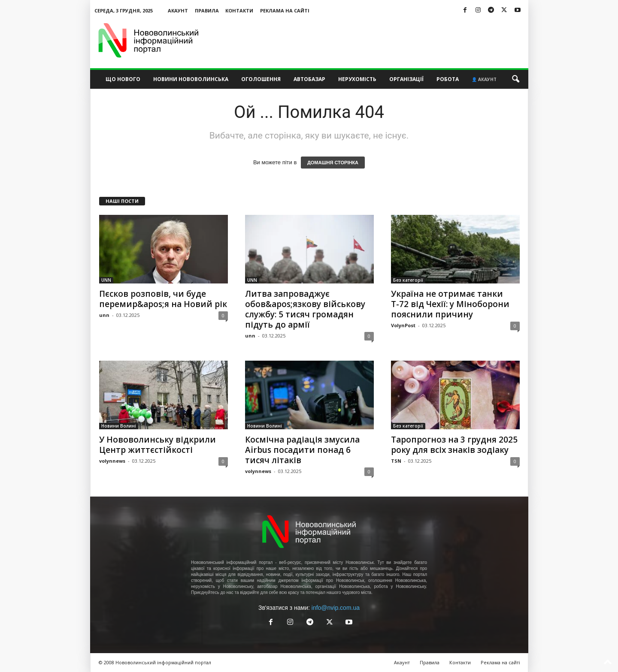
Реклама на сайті (285, 11)
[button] (515, 79)
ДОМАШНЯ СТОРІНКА (333, 163)
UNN (106, 280)
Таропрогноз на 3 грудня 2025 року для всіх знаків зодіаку (454, 445)
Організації (406, 79)
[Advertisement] (372, 40)
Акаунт (178, 11)
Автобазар (309, 79)
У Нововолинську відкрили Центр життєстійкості (158, 445)
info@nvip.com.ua (336, 608)
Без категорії (408, 280)
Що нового (123, 79)
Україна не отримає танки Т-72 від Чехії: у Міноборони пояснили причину (450, 304)
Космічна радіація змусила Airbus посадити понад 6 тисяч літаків (302, 450)
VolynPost (403, 325)
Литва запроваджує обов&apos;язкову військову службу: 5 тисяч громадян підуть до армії (305, 309)
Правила (207, 11)
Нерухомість (357, 79)
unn (104, 315)
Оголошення (261, 79)
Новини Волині (119, 426)
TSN (396, 461)
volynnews (112, 461)
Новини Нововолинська (191, 79)
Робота (448, 79)
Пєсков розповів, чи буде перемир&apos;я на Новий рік (163, 299)
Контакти (239, 11)
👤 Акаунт (484, 79)
